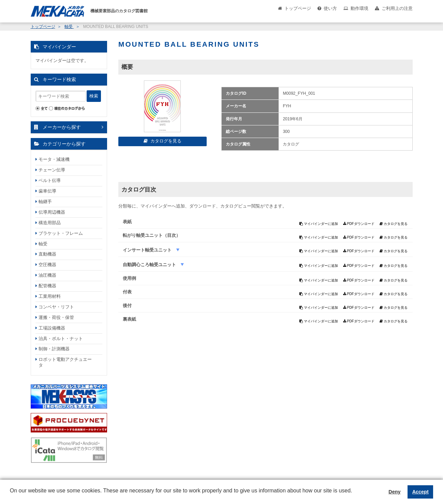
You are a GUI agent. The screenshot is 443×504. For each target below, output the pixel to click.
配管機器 (47, 286)
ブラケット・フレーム (61, 233)
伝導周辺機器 (52, 212)
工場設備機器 (52, 328)
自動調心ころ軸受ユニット (150, 265)
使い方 (330, 8)
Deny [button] (394, 492)
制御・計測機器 (54, 349)
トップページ (298, 8)
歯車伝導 (47, 191)
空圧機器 (47, 265)
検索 (94, 96)
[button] (11, 496)
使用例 (129, 278)
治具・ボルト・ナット (61, 339)
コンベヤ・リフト (56, 307)
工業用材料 (50, 296)
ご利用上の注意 (397, 8)
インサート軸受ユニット (148, 250)
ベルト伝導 (50, 180)
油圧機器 (47, 275)
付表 (127, 292)
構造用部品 (50, 223)
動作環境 (359, 8)
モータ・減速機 (54, 159)
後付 (127, 306)
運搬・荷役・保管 (56, 317)
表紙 (127, 222)
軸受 (69, 27)
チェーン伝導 (52, 170)
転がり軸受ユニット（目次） (152, 235)
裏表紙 (129, 319)
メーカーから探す (62, 127)
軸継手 (45, 202)
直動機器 (47, 254)
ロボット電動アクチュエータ (65, 362)
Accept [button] (420, 492)
